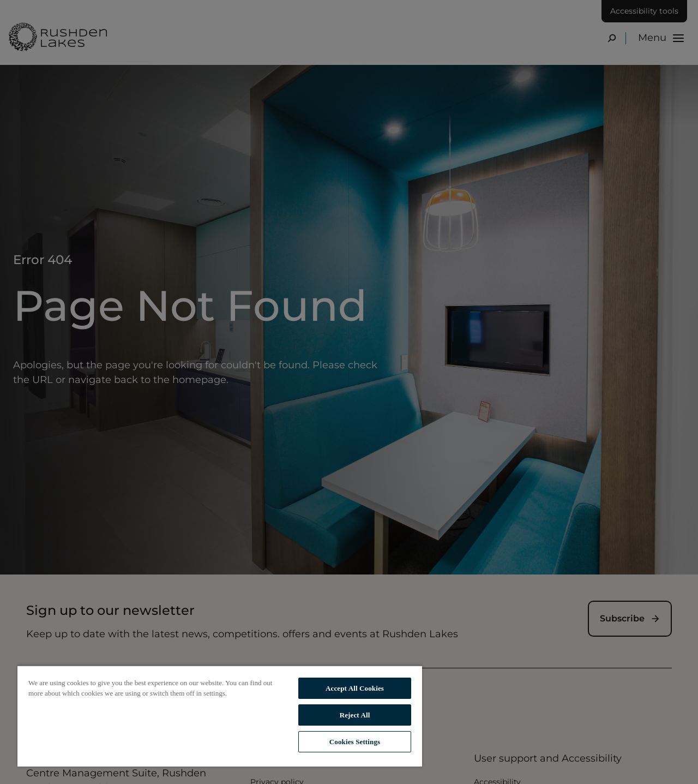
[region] (220, 716)
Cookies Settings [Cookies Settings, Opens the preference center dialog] (355, 742)
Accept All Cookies (355, 688)
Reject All (355, 715)
